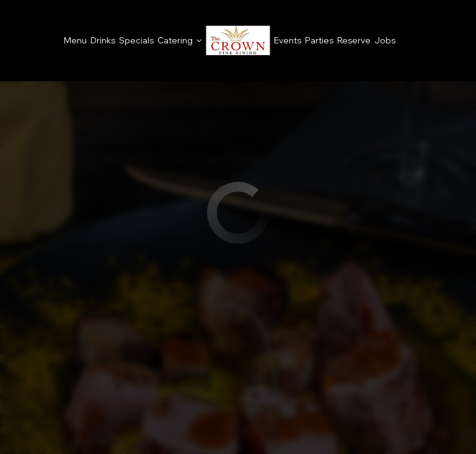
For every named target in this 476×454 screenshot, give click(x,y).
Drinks (103, 40)
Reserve (354, 40)
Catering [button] (180, 40)
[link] (238, 40)
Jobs (385, 40)
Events (288, 40)
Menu (75, 40)
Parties (319, 40)
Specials (136, 40)
